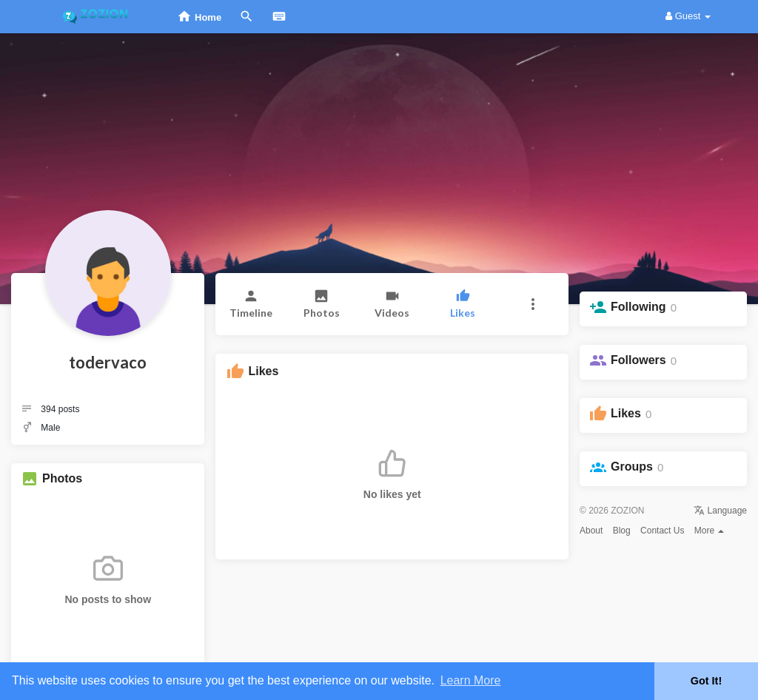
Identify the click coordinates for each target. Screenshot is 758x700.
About (591, 531)
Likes (626, 413)
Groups (632, 467)
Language (720, 511)
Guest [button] (688, 16)
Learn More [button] (471, 680)
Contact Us (662, 531)
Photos (62, 478)
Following (638, 307)
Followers (638, 360)
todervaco (108, 362)
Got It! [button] (706, 681)
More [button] (710, 531)
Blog (622, 531)
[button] (533, 304)
